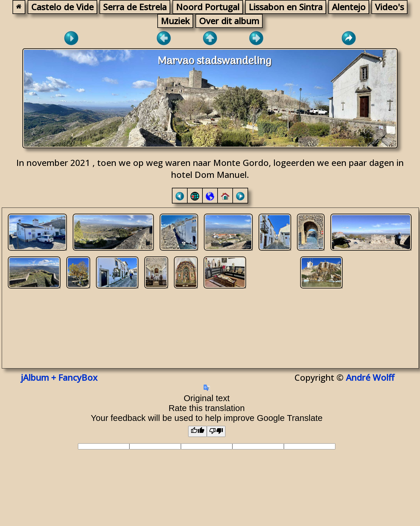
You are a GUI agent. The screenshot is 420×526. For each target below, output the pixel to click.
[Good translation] (197, 431)
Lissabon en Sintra (286, 7)
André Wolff (372, 377)
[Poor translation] (216, 431)
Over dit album (229, 21)
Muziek (175, 21)
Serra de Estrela (135, 7)
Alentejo (349, 7)
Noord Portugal (208, 7)
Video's (389, 7)
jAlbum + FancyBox (59, 377)
